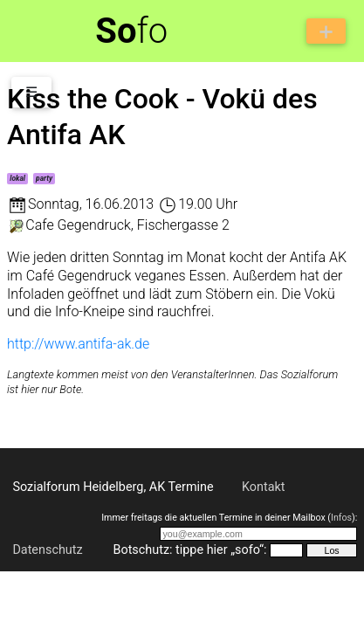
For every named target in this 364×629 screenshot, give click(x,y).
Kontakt (264, 487)
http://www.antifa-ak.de (78, 344)
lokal (17, 178)
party (44, 178)
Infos (341, 518)
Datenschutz (47, 550)
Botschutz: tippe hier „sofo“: (189, 550)
